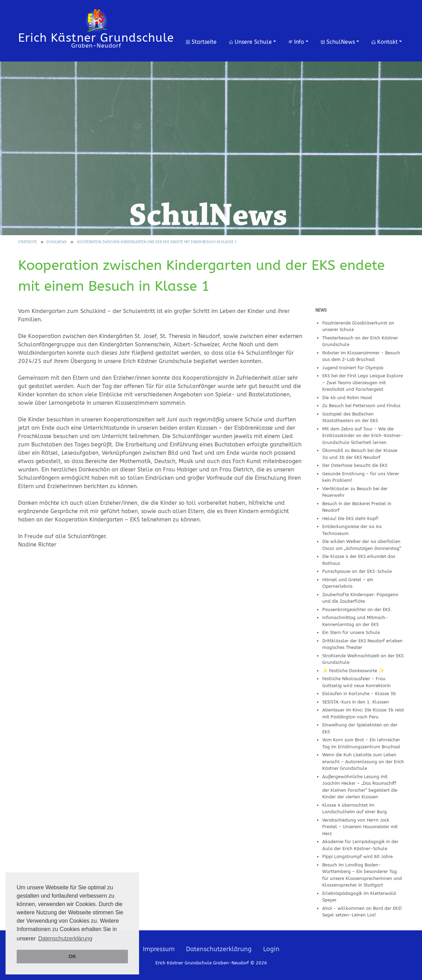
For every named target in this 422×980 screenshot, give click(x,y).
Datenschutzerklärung (219, 949)
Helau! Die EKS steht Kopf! (350, 518)
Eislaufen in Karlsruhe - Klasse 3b (359, 694)
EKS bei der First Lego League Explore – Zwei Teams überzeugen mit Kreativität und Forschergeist (363, 382)
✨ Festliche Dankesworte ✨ (353, 671)
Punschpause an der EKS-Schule (357, 571)
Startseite (201, 42)
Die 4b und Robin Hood (347, 398)
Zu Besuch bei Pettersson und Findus (361, 406)
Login (271, 949)
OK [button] (72, 956)
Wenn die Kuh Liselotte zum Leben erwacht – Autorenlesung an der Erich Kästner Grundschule (363, 761)
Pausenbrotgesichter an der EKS (356, 610)
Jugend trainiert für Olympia (353, 368)
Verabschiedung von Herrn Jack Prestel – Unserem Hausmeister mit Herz (360, 827)
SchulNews (338, 42)
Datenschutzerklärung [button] (65, 938)
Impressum (159, 949)
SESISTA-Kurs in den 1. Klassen (356, 702)
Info (296, 42)
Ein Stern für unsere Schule (351, 632)
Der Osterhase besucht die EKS (355, 465)
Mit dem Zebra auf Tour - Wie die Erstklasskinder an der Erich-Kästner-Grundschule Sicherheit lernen (363, 436)
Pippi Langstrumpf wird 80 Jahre (358, 857)
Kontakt (385, 42)
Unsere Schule (250, 42)
